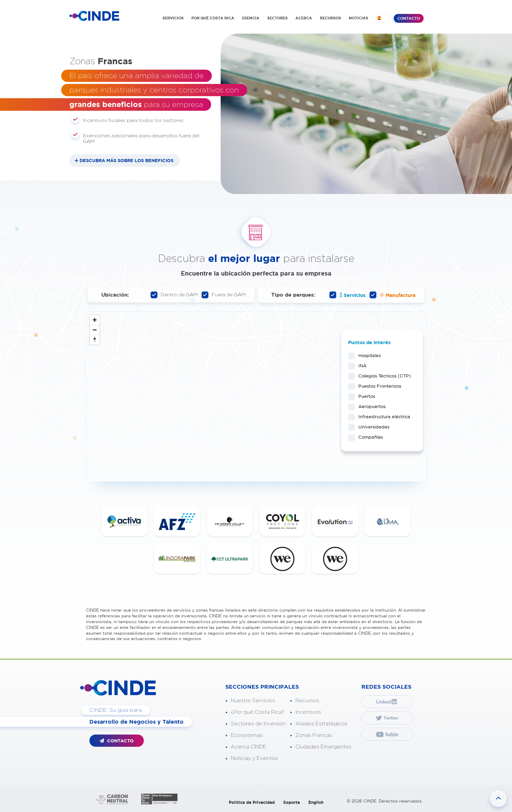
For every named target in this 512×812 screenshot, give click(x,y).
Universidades (372, 427)
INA (360, 366)
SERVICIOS (173, 18)
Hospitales (367, 355)
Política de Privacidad (252, 802)
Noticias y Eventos (254, 758)
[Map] (256, 396)
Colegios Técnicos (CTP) (382, 376)
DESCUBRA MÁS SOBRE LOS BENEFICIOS (126, 161)
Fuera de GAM (224, 295)
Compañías (368, 437)
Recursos (307, 701)
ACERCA (304, 18)
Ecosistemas (247, 735)
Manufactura (392, 295)
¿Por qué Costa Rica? (258, 712)
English (316, 802)
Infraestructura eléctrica (382, 417)
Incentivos (308, 712)
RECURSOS (330, 18)
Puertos (364, 396)
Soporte (292, 802)
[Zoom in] (95, 320)
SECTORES (277, 18)
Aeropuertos (370, 406)
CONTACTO (409, 18)
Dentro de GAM (174, 295)
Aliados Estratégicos (321, 724)
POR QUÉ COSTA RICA (213, 18)
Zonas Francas (314, 735)
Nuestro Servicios (253, 701)
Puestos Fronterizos (378, 386)
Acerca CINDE (249, 747)
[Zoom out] (95, 330)
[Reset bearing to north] (95, 340)
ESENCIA (251, 18)
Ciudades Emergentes (323, 747)
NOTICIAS (359, 18)
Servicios (347, 295)
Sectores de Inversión (258, 724)
